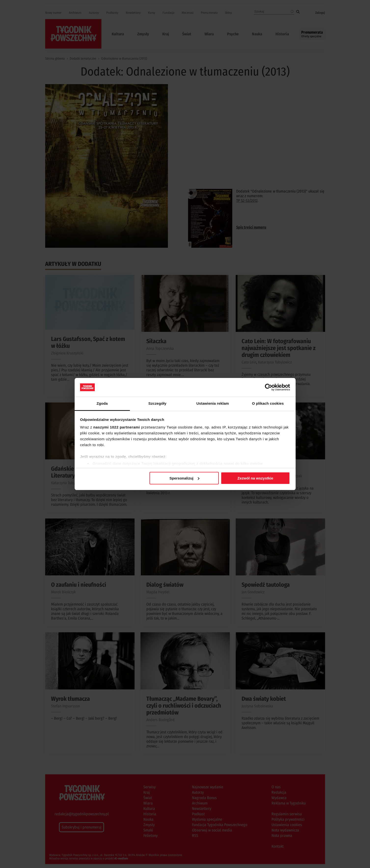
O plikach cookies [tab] (268, 403)
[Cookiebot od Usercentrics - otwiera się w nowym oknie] (268, 387)
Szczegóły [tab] (157, 403)
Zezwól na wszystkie (255, 478)
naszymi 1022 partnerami (117, 427)
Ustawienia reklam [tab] (213, 403)
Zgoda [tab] (102, 403)
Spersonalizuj (184, 478)
